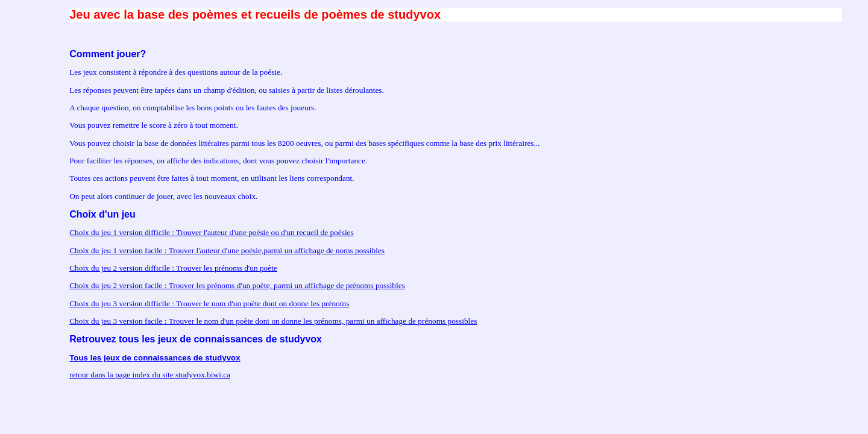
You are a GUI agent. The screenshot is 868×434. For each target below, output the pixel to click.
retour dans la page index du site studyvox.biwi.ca (150, 375)
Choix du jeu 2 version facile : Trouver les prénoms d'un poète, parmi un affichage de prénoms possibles (237, 285)
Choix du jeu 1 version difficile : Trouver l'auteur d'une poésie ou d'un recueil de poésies (212, 232)
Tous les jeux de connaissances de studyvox (155, 358)
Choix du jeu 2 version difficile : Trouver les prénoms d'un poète (173, 268)
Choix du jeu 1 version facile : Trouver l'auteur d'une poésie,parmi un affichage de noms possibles (227, 250)
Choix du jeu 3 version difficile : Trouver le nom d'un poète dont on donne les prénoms (209, 303)
